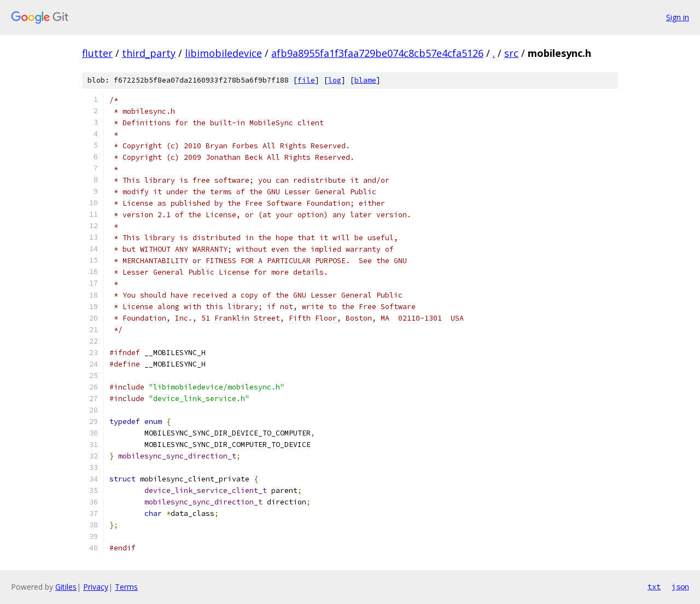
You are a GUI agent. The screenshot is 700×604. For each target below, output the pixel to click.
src (511, 53)
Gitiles (66, 587)
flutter (97, 53)
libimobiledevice (223, 53)
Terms (126, 587)
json (680, 586)
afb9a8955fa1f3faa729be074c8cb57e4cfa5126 (377, 53)
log (335, 80)
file (306, 80)
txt (654, 586)
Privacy (96, 587)
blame (365, 80)
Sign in (678, 17)
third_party (149, 53)
